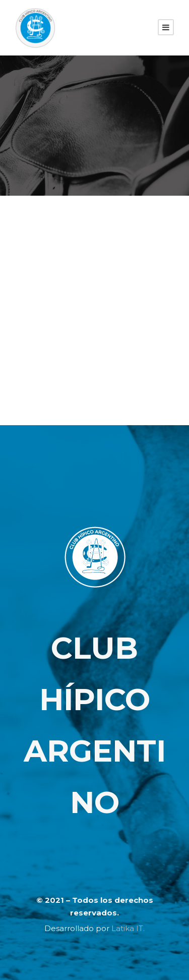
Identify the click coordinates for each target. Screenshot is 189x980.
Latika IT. (128, 928)
